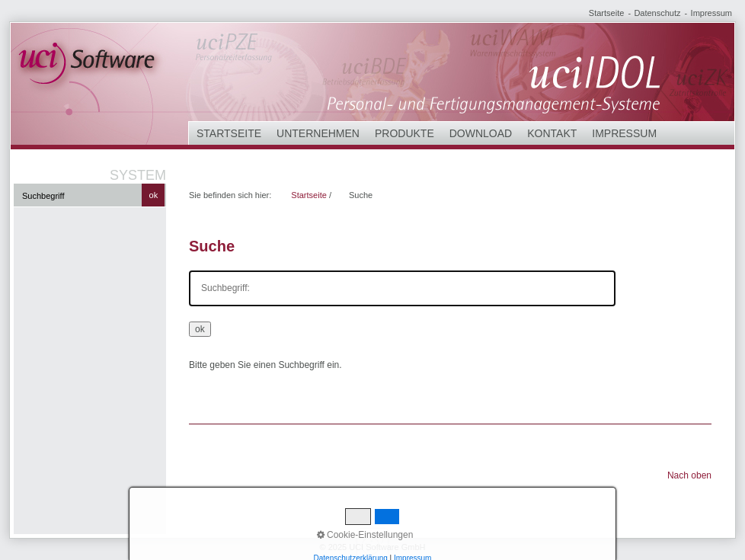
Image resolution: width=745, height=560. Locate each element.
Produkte (404, 133)
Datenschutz (657, 13)
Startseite (606, 13)
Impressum (711, 13)
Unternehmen (318, 133)
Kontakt (552, 133)
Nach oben (689, 475)
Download (481, 133)
